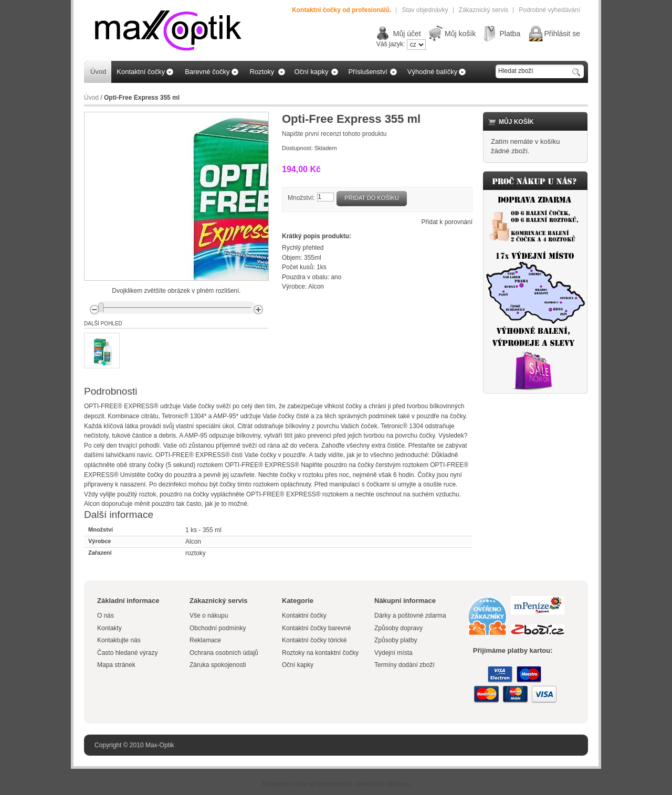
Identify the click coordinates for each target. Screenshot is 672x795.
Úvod (91, 98)
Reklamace (205, 640)
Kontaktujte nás (119, 640)
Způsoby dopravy (398, 628)
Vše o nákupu (209, 616)
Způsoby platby (396, 640)
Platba (510, 34)
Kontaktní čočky (305, 616)
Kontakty (109, 628)
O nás (106, 616)
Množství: (301, 198)
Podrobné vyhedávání (549, 10)
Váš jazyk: (391, 44)
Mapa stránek (116, 665)
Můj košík (460, 34)
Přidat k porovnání (447, 222)
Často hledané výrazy (127, 653)
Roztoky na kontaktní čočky (320, 653)
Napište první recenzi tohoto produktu (334, 134)
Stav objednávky (425, 10)
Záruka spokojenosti (218, 665)
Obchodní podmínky (218, 628)
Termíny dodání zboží (405, 665)
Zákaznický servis (484, 10)
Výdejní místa (393, 653)
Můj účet (407, 34)
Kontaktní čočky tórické (314, 640)
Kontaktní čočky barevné (316, 628)
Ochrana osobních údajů (224, 653)
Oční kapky (298, 665)
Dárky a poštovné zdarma (410, 616)
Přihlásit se (562, 34)
